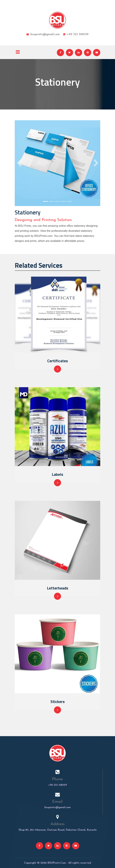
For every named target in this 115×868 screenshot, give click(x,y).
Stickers (58, 701)
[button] (19, 163)
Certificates (58, 361)
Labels (57, 474)
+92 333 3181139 (76, 34)
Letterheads (58, 588)
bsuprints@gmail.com (43, 34)
